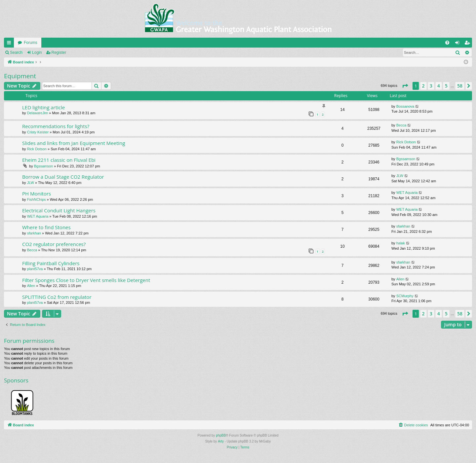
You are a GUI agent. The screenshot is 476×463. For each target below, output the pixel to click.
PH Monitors (37, 194)
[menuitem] (447, 43)
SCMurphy (405, 296)
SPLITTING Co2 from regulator (57, 297)
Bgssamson (43, 166)
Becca (401, 125)
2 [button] (423, 86)
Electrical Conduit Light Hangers (59, 210)
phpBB (221, 435)
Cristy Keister (38, 132)
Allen (31, 286)
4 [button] (439, 86)
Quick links (10, 44)
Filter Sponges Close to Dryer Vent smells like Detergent (86, 280)
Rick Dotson (37, 149)
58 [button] (460, 86)
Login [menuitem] (459, 44)
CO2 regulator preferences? (54, 244)
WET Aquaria (407, 193)
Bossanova (405, 106)
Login (37, 53)
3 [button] (431, 86)
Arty (221, 441)
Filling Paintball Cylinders (51, 263)
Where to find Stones (46, 227)
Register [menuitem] (469, 44)
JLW (31, 183)
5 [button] (446, 86)
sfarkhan (34, 233)
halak (401, 243)
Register (59, 53)
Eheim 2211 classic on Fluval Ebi (59, 160)
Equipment (20, 76)
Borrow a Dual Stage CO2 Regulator (63, 177)
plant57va (35, 269)
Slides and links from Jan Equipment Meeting (74, 143)
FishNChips (37, 199)
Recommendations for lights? (56, 126)
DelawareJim (38, 113)
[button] (405, 86)
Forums (31, 43)
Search (16, 53)
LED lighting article (43, 107)
